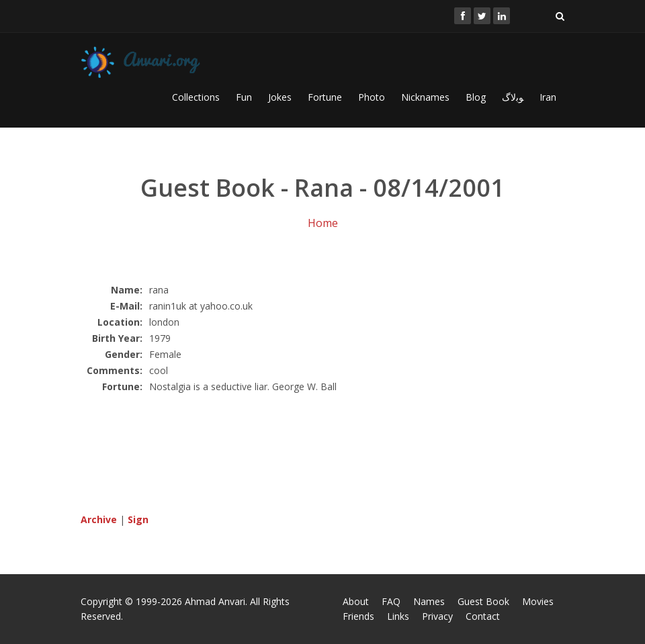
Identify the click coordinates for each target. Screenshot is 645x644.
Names (429, 601)
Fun (244, 97)
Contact (483, 616)
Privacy (437, 616)
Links (398, 616)
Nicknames (425, 97)
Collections (196, 97)
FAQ (391, 601)
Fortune (325, 97)
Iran (548, 97)
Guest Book (483, 601)
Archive (99, 519)
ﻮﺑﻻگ (513, 97)
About (356, 601)
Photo (372, 97)
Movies (538, 601)
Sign (138, 519)
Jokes (280, 97)
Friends (358, 616)
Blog (476, 97)
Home (323, 223)
